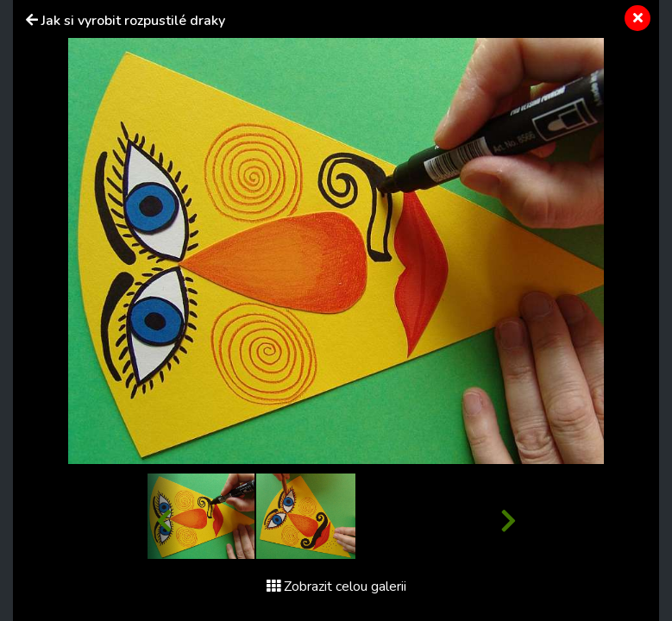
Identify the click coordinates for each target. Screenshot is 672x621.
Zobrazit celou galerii (336, 586)
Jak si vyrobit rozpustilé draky (133, 21)
